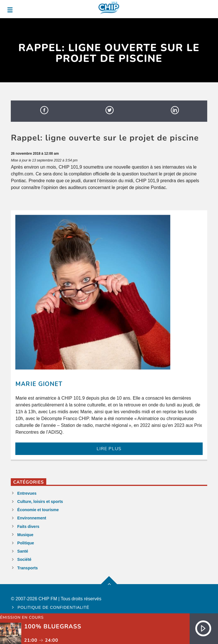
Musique (25, 535)
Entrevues (27, 493)
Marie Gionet (39, 384)
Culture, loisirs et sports (40, 502)
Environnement (32, 518)
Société (24, 559)
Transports (28, 568)
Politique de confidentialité (54, 607)
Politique (26, 543)
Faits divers (28, 526)
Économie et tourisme (38, 510)
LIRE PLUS (109, 449)
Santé (23, 551)
